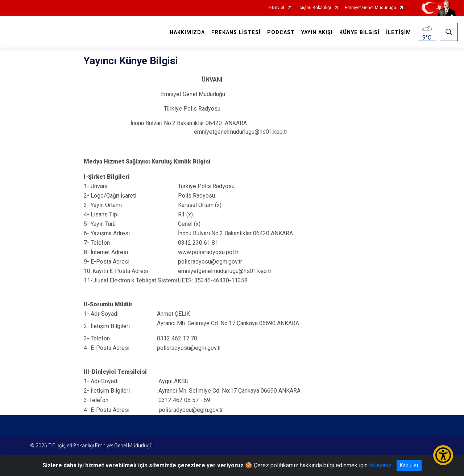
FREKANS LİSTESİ (236, 32)
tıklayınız (380, 465)
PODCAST (281, 32)
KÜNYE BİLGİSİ (359, 32)
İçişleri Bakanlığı (315, 8)
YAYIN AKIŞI (317, 32)
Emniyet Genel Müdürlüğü (370, 8)
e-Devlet (276, 8)
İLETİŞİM (399, 32)
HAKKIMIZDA (187, 32)
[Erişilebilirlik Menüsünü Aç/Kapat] (443, 455)
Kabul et (409, 465)
